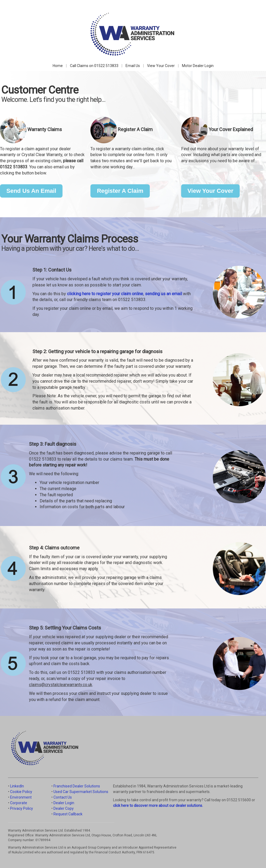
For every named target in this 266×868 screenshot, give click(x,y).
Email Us (133, 66)
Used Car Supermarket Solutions (81, 792)
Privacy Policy (22, 808)
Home (58, 66)
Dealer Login (64, 803)
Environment (21, 797)
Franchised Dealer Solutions (77, 786)
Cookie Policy (21, 792)
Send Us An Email (31, 191)
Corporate (19, 803)
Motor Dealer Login (198, 66)
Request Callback (68, 814)
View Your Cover (161, 66)
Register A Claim (120, 191)
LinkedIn (17, 786)
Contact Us (63, 797)
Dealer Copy (64, 808)
